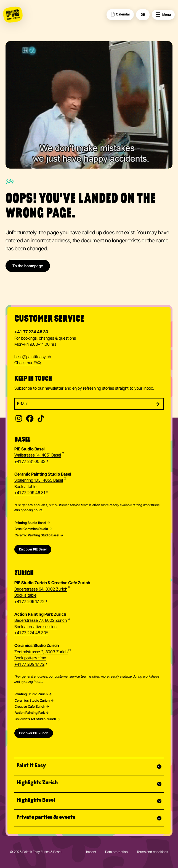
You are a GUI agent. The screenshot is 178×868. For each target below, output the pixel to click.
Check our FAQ (28, 363)
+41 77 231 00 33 (30, 461)
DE (143, 15)
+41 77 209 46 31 (30, 493)
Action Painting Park (30, 713)
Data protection (116, 852)
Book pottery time (30, 658)
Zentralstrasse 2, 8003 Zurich (41, 652)
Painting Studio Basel (30, 523)
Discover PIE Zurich (34, 733)
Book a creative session (35, 627)
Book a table (25, 487)
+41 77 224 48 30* (31, 633)
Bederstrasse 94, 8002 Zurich (41, 589)
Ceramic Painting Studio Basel (37, 535)
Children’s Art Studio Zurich (35, 719)
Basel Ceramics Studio (31, 529)
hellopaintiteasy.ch (33, 357)
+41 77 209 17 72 (29, 602)
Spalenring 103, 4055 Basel (39, 480)
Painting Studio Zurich (31, 694)
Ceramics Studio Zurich (32, 701)
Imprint (91, 852)
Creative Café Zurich (30, 707)
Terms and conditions (152, 852)
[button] (89, 767)
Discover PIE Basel (33, 549)
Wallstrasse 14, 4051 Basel (38, 455)
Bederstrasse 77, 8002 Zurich (41, 620)
